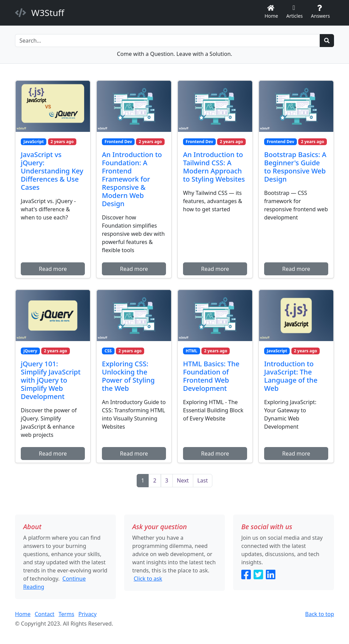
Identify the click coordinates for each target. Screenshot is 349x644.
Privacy (87, 614)
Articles (294, 12)
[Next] (183, 481)
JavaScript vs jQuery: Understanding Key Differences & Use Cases (52, 171)
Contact (45, 614)
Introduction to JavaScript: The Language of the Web (291, 376)
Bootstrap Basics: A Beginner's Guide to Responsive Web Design (295, 167)
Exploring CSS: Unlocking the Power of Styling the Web (128, 376)
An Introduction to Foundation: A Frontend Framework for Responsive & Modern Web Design (132, 179)
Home (271, 12)
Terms (66, 614)
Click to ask (148, 579)
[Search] (168, 41)
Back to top (320, 614)
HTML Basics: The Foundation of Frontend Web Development (211, 376)
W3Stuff (40, 13)
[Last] (203, 481)
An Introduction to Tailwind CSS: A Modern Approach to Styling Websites (214, 167)
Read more (53, 269)
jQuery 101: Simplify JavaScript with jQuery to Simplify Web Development (51, 380)
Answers (320, 12)
